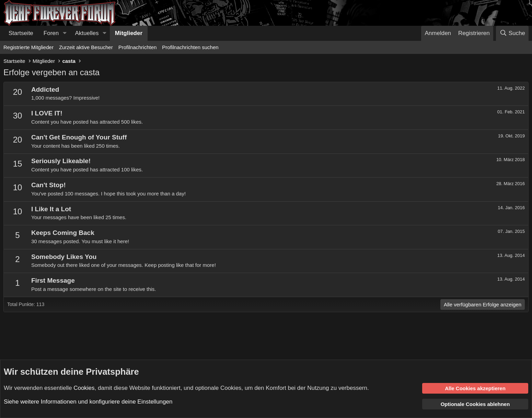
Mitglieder (129, 33)
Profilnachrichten (138, 47)
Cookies (84, 388)
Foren (51, 33)
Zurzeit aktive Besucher (86, 47)
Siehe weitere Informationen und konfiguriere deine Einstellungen (88, 402)
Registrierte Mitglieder (28, 47)
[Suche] (512, 33)
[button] (65, 33)
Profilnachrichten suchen (190, 47)
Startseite (21, 33)
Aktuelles (87, 33)
